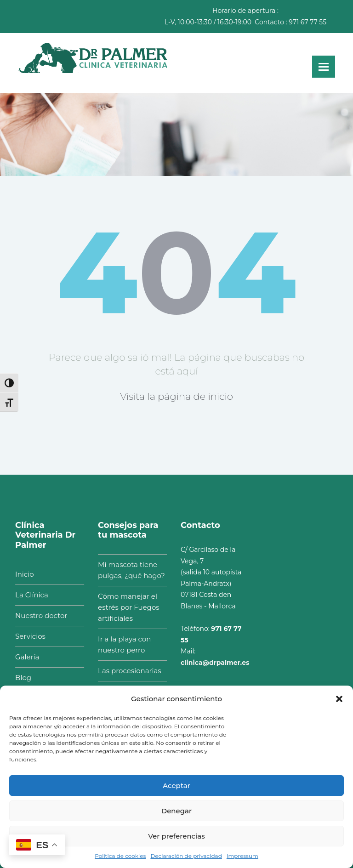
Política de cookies (120, 856)
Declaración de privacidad (186, 856)
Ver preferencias (176, 836)
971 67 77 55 (307, 22)
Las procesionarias (125, 671)
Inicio (20, 574)
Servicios (26, 636)
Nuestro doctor (37, 616)
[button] (339, 699)
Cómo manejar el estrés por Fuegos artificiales (124, 607)
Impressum (242, 856)
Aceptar (176, 786)
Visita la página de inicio (176, 396)
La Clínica (27, 595)
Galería (23, 657)
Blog (19, 678)
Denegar (176, 811)
